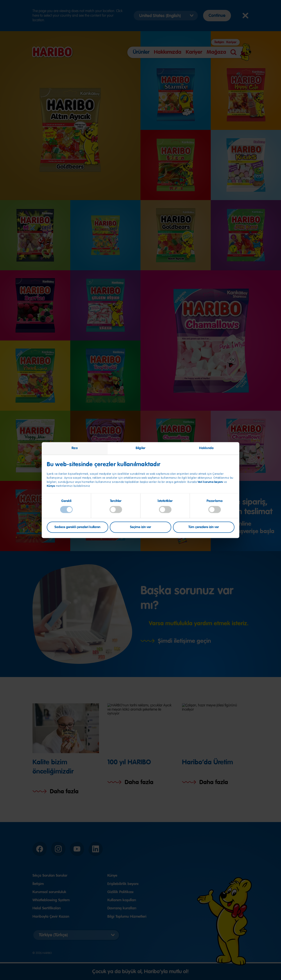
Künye (51, 486)
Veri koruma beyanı (210, 482)
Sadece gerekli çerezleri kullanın (77, 527)
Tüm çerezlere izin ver (204, 527)
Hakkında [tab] (206, 448)
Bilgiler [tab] (140, 448)
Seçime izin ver (140, 527)
